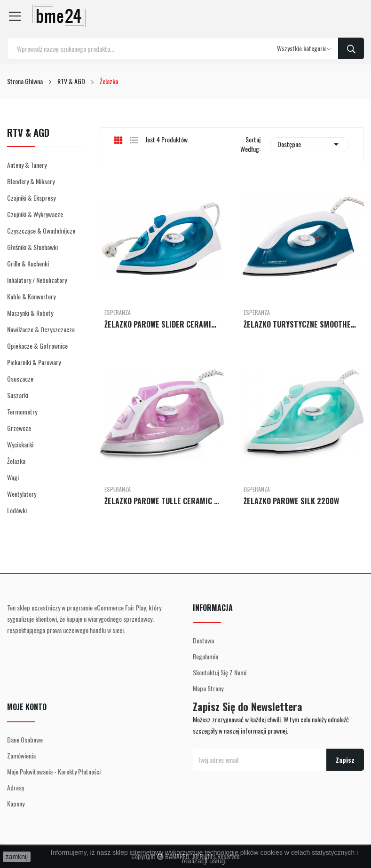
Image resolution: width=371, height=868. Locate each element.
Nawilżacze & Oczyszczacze (41, 329)
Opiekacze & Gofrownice (37, 346)
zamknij (17, 857)
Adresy (16, 787)
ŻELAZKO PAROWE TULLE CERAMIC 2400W (162, 501)
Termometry (22, 411)
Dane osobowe (25, 739)
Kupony (16, 803)
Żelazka (16, 461)
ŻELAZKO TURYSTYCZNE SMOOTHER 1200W (301, 324)
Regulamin (205, 656)
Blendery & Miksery (31, 181)
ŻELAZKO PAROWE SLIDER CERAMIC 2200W (162, 324)
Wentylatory (22, 494)
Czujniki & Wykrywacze (35, 214)
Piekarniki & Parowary (34, 362)
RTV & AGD (28, 133)
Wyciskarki (20, 444)
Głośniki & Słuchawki (32, 247)
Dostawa (203, 640)
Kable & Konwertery (31, 296)
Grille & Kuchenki (28, 263)
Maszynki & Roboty (30, 313)
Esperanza (118, 313)
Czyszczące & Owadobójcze (41, 231)
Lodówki (17, 510)
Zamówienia (21, 755)
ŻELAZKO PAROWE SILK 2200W (291, 501)
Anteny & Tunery (27, 165)
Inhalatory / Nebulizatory (37, 280)
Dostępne (310, 144)
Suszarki (18, 395)
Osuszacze (20, 379)
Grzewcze (19, 428)
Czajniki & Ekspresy (31, 198)
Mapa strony (208, 688)
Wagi (13, 477)
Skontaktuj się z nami (220, 672)
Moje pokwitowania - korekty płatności (54, 771)
